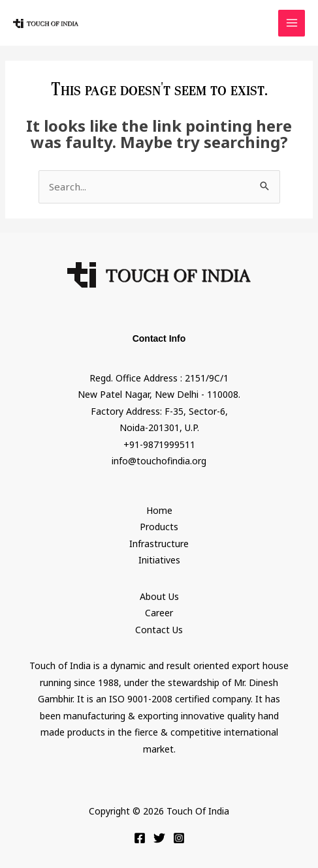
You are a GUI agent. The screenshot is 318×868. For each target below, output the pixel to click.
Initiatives (159, 560)
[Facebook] (140, 838)
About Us (159, 596)
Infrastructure (159, 544)
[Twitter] (159, 838)
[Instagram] (179, 838)
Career (159, 613)
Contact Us (159, 630)
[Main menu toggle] (292, 23)
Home (159, 510)
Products (159, 527)
